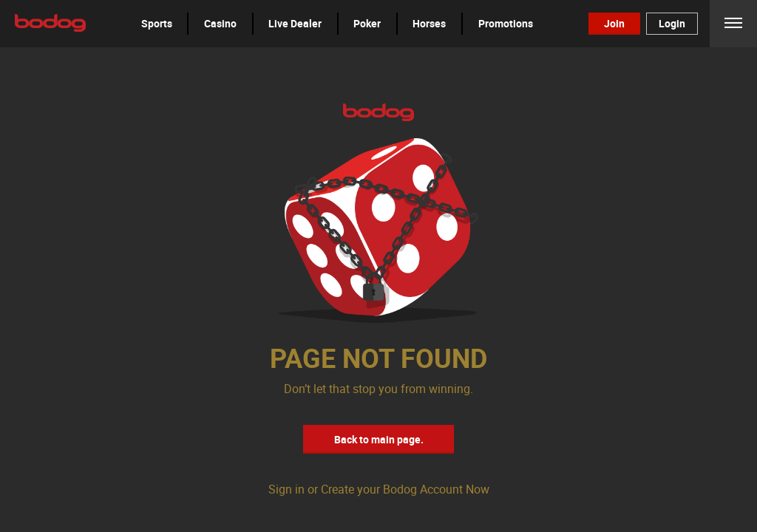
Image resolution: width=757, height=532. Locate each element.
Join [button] (614, 23)
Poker (367, 23)
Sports (157, 23)
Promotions (506, 23)
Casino (220, 23)
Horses (429, 23)
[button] (156, 24)
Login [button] (672, 23)
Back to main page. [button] (379, 439)
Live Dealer (295, 23)
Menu (733, 23)
